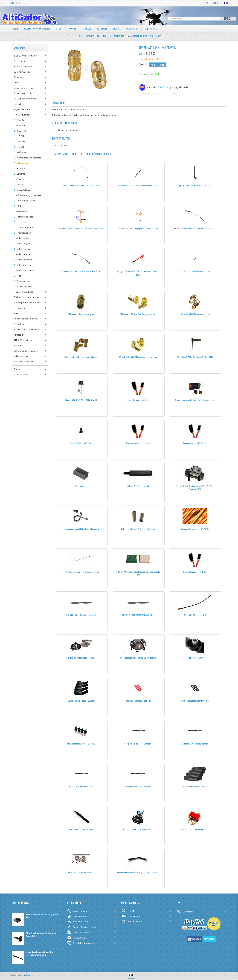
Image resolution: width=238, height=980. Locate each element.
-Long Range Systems (26, 201)
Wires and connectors (24, 362)
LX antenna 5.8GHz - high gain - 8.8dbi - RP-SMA (138, 228)
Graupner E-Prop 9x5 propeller (138, 786)
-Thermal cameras (24, 227)
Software (18, 346)
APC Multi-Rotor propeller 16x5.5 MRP (138, 615)
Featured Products (22, 375)
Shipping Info (131, 916)
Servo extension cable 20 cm (195, 443)
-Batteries (20, 168)
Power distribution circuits (26, 319)
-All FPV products (24, 286)
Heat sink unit (81, 486)
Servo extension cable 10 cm (138, 400)
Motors (17, 313)
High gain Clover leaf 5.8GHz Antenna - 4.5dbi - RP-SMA (138, 273)
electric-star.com (132, 921)
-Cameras (20, 174)
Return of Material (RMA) (82, 927)
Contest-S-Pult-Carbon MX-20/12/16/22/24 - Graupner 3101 (195, 488)
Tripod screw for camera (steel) (81, 658)
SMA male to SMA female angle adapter (81, 357)
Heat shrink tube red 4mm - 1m (138, 701)
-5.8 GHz (20, 147)
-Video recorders (24, 260)
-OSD (18, 206)
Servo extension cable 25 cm (138, 443)
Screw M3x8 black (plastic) (81, 443)
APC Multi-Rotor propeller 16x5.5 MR (81, 615)
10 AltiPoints (162, 87)
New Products (77, 916)
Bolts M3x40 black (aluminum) (81, 829)
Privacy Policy (77, 938)
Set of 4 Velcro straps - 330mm (195, 786)
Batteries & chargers (24, 66)
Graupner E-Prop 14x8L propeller (138, 743)
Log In (216, 3)
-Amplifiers (21, 120)
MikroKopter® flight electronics (28, 303)
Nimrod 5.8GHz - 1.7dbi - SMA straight (81, 400)
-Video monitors (23, 249)
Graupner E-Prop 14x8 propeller (195, 743)
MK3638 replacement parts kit (81, 872)
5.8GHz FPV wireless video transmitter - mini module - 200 (138, 573)
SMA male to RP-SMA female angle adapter (138, 314)
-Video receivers (24, 254)
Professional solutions (37, 28)
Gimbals (87, 28)
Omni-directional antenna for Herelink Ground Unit (39, 953)
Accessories (19, 61)
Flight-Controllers (22, 109)
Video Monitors (21, 356)
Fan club (18, 104)
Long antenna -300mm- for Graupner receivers (81, 572)
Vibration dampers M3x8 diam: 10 (81, 743)
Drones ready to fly (23, 93)
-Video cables (22, 238)
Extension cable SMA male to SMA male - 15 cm (81, 271)
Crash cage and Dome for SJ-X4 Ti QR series (138, 658)
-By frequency (22, 281)
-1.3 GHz (20, 136)
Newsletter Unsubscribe (81, 943)
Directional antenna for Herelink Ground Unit (41, 935)
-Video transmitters (25, 270)
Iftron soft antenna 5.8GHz (195, 615)
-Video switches (23, 265)
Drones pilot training (23, 88)
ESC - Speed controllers (25, 99)
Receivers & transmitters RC (27, 329)
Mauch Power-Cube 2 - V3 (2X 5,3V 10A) (42, 916)
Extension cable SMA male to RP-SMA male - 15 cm (195, 228)
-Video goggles (23, 244)
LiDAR (116, 28)
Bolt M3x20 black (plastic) (138, 486)
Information (132, 28)
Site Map (129, 911)
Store (59, 28)
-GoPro (19, 185)
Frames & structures (23, 292)
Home (207, 3)
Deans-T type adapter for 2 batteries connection (195, 400)
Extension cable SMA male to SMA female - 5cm (138, 185)
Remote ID (19, 335)
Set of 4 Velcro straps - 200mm (81, 701)
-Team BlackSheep (24, 217)
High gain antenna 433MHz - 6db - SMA (195, 185)
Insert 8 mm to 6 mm (195, 658)
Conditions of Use (78, 932)
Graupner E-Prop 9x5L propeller (81, 786)
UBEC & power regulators (26, 351)
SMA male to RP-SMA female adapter (195, 314)
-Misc (18, 276)
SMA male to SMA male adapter (81, 314)
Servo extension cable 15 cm (195, 572)
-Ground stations (23, 190)
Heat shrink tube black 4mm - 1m (195, 701)
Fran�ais (131, 977)
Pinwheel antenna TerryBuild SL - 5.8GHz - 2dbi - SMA (81, 228)
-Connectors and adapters (28, 158)
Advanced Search (78, 911)
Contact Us (151, 28)
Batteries (102, 28)
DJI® (16, 83)
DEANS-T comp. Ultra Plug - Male (195, 829)
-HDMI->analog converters (28, 195)
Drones (73, 28)
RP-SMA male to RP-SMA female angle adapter (138, 357)
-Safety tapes (22, 211)
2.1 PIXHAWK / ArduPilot (25, 56)
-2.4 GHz (20, 142)
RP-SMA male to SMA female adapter (195, 271)
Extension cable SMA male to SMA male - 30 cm (81, 185)
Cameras (18, 77)
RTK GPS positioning (23, 340)
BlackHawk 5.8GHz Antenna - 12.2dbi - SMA (195, 357)
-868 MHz (21, 131)
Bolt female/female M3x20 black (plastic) (138, 529)
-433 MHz (21, 152)
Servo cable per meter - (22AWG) (195, 529)
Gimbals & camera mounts (26, 297)
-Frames (20, 179)
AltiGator (29, 975)
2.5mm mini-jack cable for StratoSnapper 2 (81, 529)
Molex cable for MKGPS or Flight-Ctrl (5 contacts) (138, 872)
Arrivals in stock (77, 922)
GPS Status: (185, 911)
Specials (18, 369)
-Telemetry (21, 222)
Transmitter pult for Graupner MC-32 (138, 829)
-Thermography (23, 233)
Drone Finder (15, 3)
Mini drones (19, 308)
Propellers (19, 324)
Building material (22, 72)
